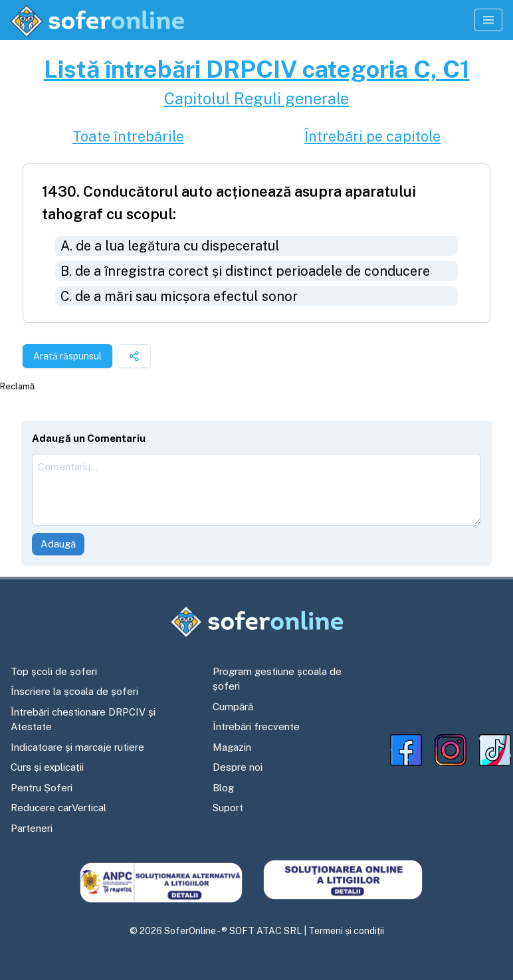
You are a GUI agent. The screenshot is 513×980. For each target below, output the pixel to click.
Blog (223, 788)
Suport (228, 808)
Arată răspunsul (67, 356)
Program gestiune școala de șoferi (277, 679)
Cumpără (233, 707)
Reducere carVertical (58, 808)
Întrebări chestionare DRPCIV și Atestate (83, 720)
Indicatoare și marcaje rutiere (77, 747)
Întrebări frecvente (256, 727)
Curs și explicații (47, 767)
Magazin (232, 747)
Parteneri (32, 828)
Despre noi (238, 767)
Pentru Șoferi (42, 788)
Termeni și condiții (346, 931)
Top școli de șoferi (54, 671)
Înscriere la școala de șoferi (74, 691)
